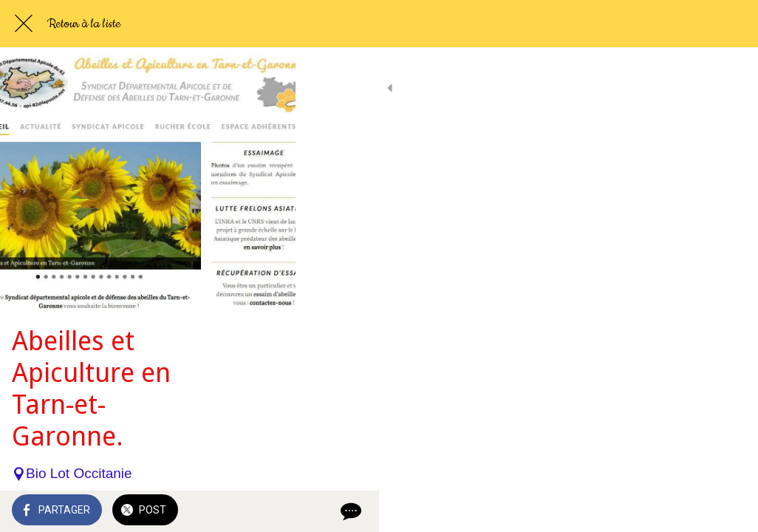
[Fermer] (24, 24)
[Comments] (728, 511)
